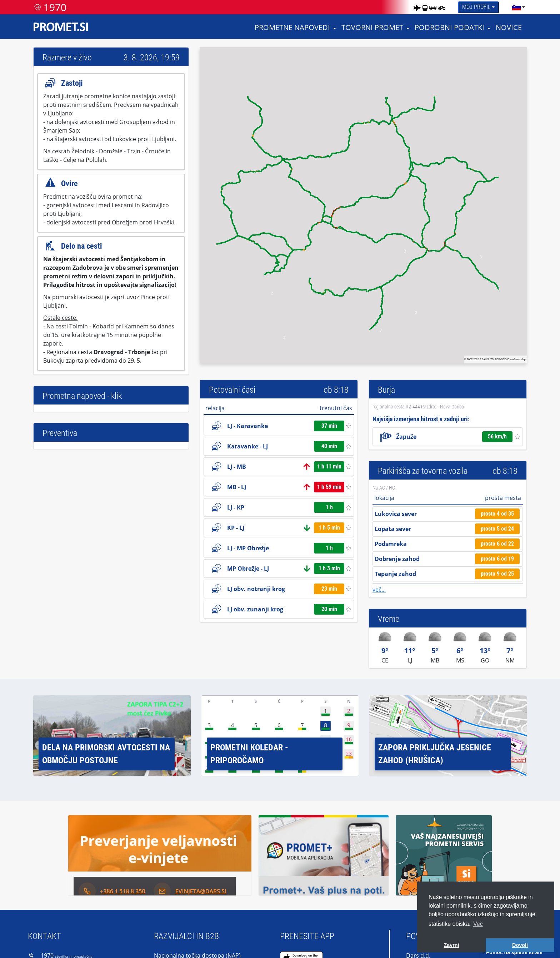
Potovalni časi (232, 390)
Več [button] (478, 924)
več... (379, 590)
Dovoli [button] (520, 945)
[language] (516, 7)
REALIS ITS (487, 359)
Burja (386, 390)
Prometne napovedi (292, 27)
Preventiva (60, 433)
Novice (509, 27)
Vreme (389, 619)
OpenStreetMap (517, 359)
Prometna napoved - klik (82, 396)
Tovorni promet (372, 27)
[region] (363, 205)
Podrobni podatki (449, 27)
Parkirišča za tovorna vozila (423, 471)
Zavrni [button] (451, 945)
